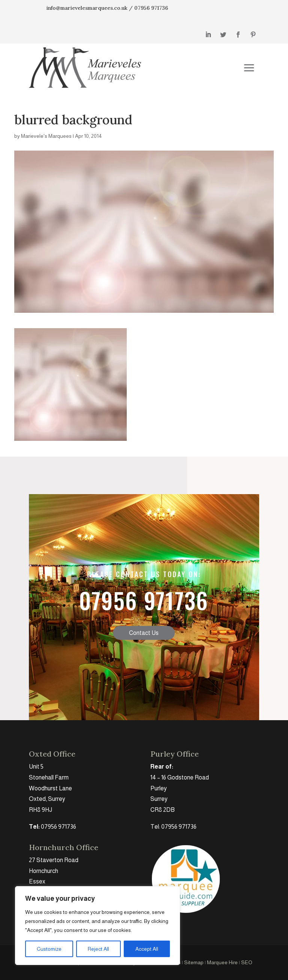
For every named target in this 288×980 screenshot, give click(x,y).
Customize (49, 949)
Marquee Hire (222, 962)
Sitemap (194, 962)
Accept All (147, 949)
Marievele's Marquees (46, 136)
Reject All (98, 949)
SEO (247, 962)
